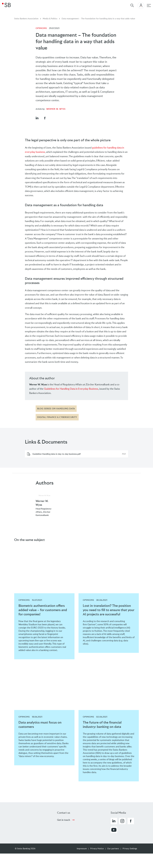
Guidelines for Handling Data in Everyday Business (71, 389)
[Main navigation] (149, 5)
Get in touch (64, 820)
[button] (37, 118)
